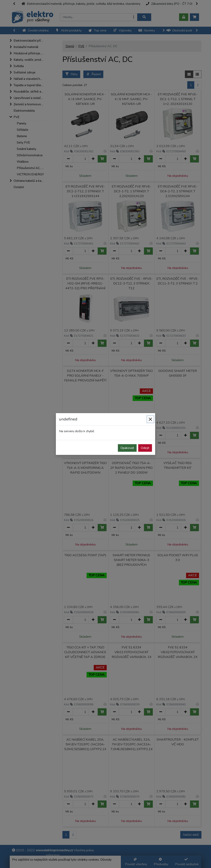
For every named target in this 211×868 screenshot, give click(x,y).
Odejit (145, 448)
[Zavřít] (150, 419)
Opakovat (127, 448)
